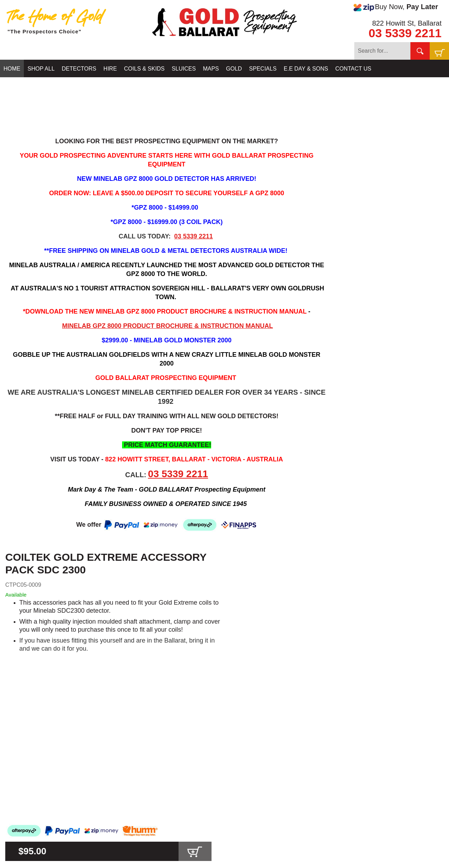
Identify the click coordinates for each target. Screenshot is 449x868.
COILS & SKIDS (145, 69)
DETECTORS (79, 69)
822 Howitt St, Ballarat (407, 23)
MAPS (211, 69)
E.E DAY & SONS (306, 69)
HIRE (110, 69)
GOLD (234, 69)
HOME (12, 69)
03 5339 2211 (405, 33)
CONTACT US (353, 69)
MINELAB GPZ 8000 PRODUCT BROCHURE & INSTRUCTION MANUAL (167, 326)
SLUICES (184, 69)
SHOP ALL (41, 69)
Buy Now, (396, 7)
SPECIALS (263, 69)
